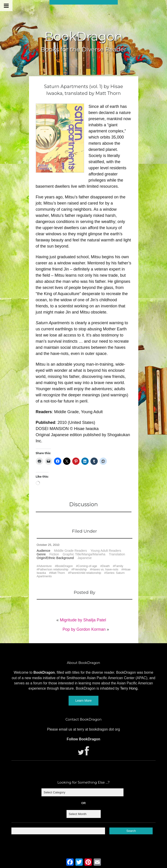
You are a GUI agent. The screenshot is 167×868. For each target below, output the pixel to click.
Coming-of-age (87, 566)
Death (106, 566)
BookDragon (84, 36)
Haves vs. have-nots (105, 569)
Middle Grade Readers (71, 551)
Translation (117, 554)
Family (119, 566)
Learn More (84, 701)
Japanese (85, 558)
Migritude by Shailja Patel (83, 620)
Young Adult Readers (106, 551)
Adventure (45, 566)
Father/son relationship (53, 569)
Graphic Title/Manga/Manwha (84, 554)
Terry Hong (129, 688)
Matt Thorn (58, 573)
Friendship (80, 569)
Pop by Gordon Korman (84, 629)
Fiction (54, 554)
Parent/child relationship (85, 573)
